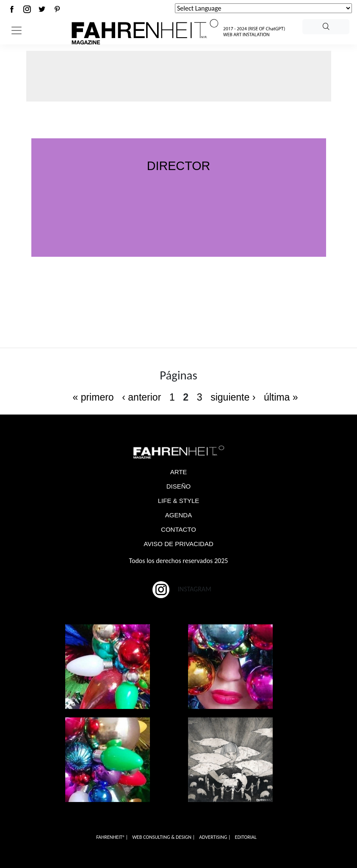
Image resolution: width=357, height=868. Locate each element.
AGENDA (178, 515)
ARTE (179, 472)
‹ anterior (141, 397)
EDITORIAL (246, 837)
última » (281, 397)
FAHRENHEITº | (112, 837)
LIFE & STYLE (179, 501)
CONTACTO (178, 529)
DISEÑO (179, 486)
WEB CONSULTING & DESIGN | (163, 837)
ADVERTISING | (215, 837)
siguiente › (233, 397)
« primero (93, 397)
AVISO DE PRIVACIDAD (178, 544)
